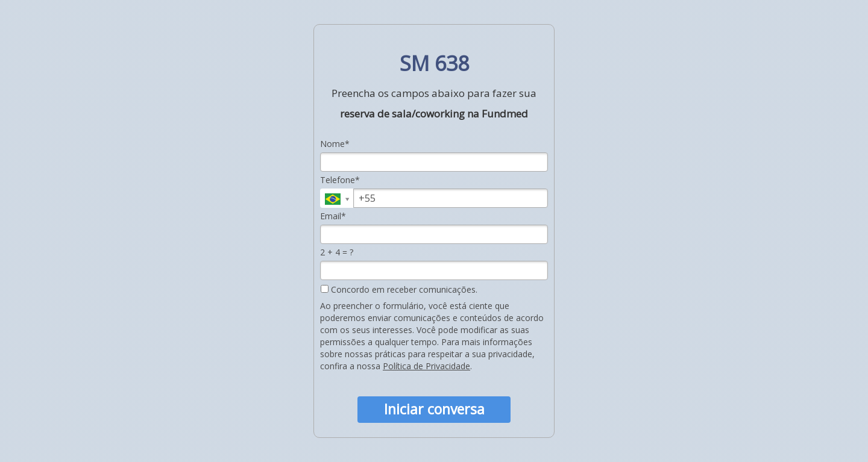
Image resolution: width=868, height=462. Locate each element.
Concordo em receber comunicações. (399, 290)
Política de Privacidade (426, 366)
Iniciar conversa (434, 409)
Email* (333, 216)
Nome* (335, 144)
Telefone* (340, 180)
